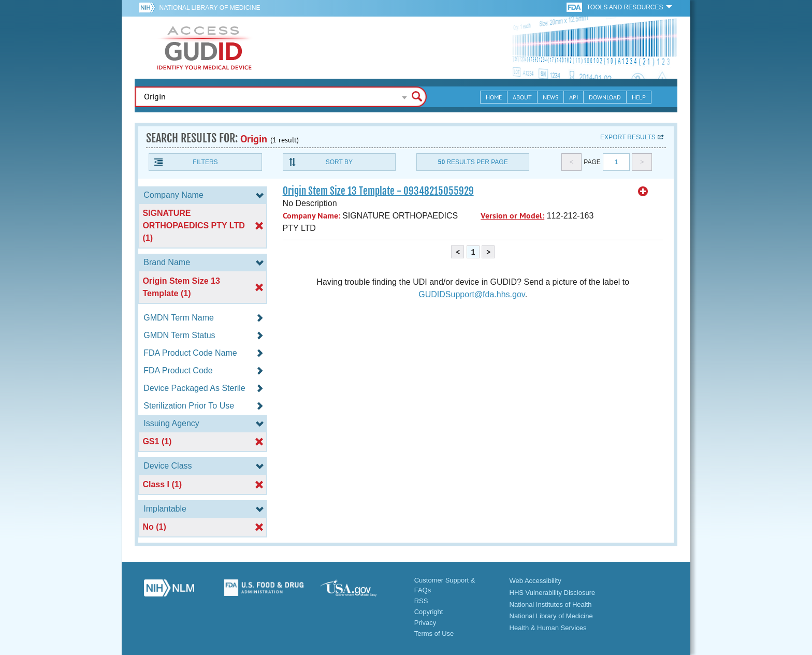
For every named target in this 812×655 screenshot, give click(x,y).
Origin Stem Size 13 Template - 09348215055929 (378, 191)
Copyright (429, 612)
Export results (628, 137)
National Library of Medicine (209, 8)
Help (639, 97)
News (550, 97)
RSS (421, 601)
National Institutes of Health (551, 605)
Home (494, 97)
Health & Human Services (548, 628)
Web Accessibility (535, 581)
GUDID (205, 48)
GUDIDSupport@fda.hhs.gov (472, 294)
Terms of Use (434, 634)
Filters (205, 162)
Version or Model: (512, 216)
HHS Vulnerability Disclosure (553, 593)
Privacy (425, 623)
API (574, 97)
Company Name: (311, 216)
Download (605, 97)
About (522, 97)
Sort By (339, 162)
